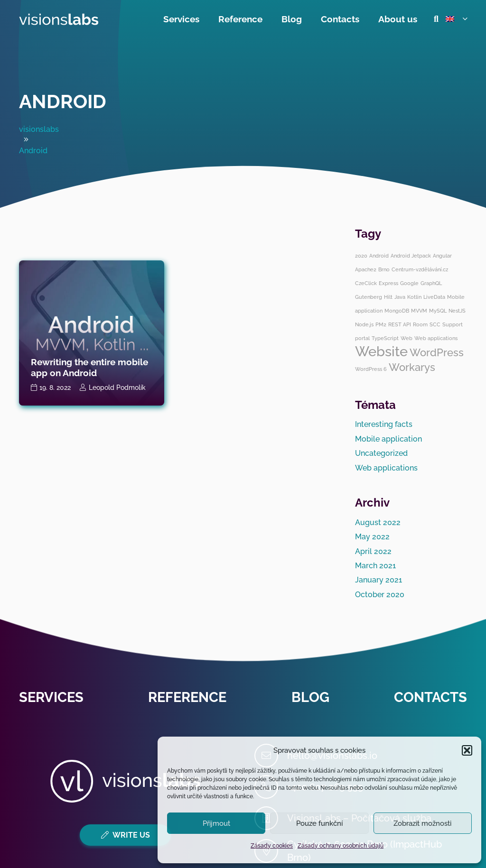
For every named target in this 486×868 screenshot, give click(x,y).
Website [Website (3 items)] (381, 351)
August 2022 (378, 522)
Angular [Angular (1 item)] (442, 256)
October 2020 (380, 595)
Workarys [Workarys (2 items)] (412, 367)
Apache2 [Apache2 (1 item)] (366, 269)
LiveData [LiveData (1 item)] (434, 297)
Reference (187, 697)
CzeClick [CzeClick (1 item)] (366, 283)
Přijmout (216, 823)
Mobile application (388, 439)
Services (51, 697)
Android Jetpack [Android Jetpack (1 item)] (411, 256)
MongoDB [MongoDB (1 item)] (397, 311)
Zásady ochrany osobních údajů (341, 846)
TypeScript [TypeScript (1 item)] (385, 338)
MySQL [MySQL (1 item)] (438, 311)
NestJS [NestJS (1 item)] (457, 311)
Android (63, 101)
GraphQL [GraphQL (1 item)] (431, 283)
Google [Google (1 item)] (409, 283)
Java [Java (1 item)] (400, 297)
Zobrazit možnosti (422, 823)
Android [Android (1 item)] (379, 256)
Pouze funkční (319, 823)
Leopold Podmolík (117, 387)
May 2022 (372, 537)
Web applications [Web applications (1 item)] (436, 338)
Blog (310, 697)
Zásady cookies (272, 846)
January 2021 (379, 580)
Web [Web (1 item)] (407, 338)
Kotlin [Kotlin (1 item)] (414, 297)
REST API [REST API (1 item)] (400, 324)
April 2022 (373, 551)
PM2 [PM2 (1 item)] (381, 324)
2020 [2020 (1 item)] (361, 256)
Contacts (430, 697)
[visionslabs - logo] (59, 19)
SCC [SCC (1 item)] (435, 324)
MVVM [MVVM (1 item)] (419, 311)
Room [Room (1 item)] (420, 324)
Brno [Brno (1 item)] (384, 269)
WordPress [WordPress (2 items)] (437, 352)
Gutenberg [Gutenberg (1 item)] (369, 297)
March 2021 (375, 566)
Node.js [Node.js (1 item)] (364, 324)
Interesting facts (384, 424)
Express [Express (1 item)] (388, 283)
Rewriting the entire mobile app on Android (89, 367)
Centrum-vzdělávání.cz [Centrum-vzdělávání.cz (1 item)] (420, 269)
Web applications (386, 468)
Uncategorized (381, 453)
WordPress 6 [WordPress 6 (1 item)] (371, 369)
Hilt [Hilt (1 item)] (388, 297)
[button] (467, 750)
